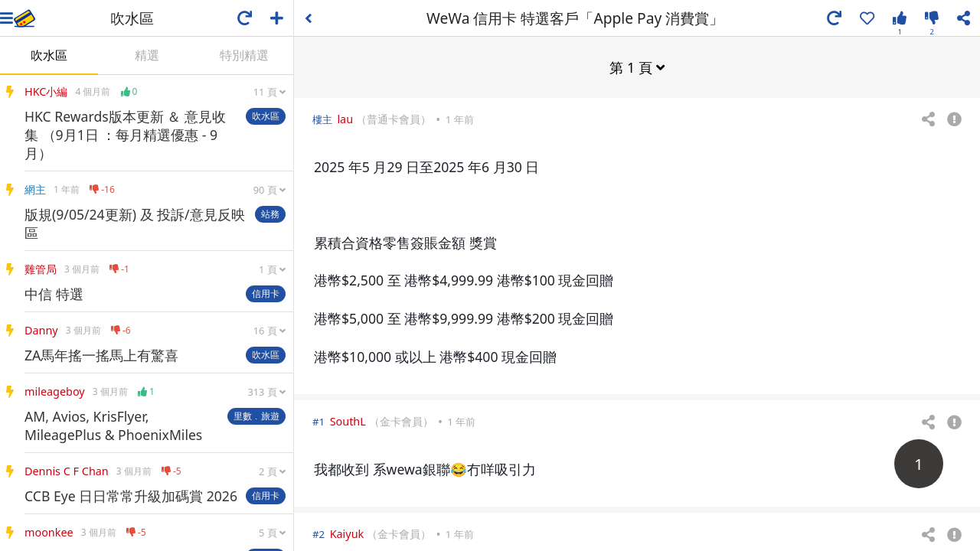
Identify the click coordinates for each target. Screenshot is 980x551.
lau (345, 118)
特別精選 (244, 55)
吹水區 (49, 55)
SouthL (348, 421)
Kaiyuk (347, 533)
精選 (147, 55)
